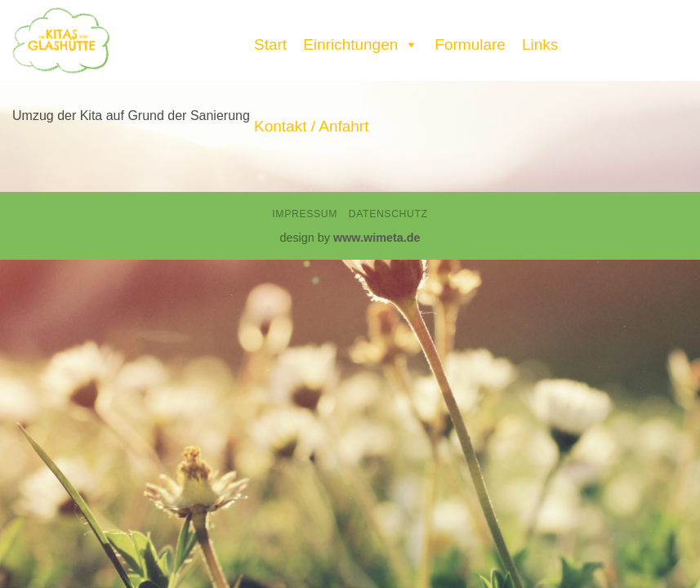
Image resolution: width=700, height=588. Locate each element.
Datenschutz (388, 214)
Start (270, 45)
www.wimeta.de (377, 238)
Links (540, 45)
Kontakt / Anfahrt (311, 126)
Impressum (305, 214)
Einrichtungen (361, 41)
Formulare (470, 45)
